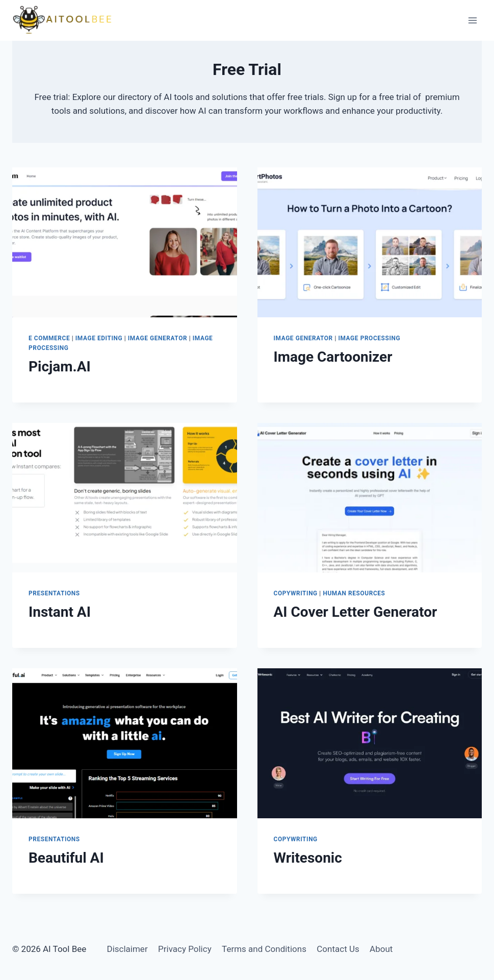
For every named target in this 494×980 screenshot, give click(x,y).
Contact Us (338, 949)
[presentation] (125, 242)
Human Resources (354, 593)
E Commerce (49, 338)
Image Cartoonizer (333, 357)
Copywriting (296, 593)
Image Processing (369, 338)
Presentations (54, 593)
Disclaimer (127, 949)
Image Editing (99, 338)
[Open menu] (472, 20)
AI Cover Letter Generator (356, 612)
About (381, 949)
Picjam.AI (60, 367)
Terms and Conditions (264, 949)
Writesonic (308, 858)
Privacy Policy (185, 949)
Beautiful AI (66, 858)
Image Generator (158, 338)
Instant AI (60, 612)
